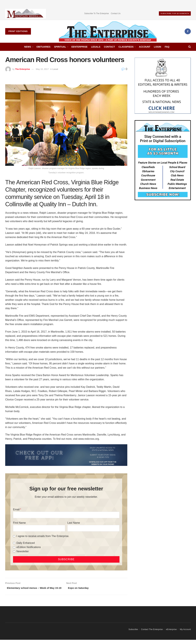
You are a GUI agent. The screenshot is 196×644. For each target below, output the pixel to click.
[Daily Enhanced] (14, 543)
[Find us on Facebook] (188, 31)
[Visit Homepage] (108, 31)
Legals (96, 47)
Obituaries (43, 47)
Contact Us (116, 13)
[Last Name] (93, 528)
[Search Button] (190, 47)
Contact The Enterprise (152, 633)
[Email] (66, 515)
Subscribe (133, 633)
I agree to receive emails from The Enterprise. (43, 536)
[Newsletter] (14, 552)
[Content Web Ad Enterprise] (163, 160)
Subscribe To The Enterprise (97, 13)
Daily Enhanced (26, 543)
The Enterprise (23, 69)
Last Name (74, 523)
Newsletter (23, 551)
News (28, 47)
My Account (185, 633)
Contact (109, 47)
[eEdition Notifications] (14, 547)
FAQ (167, 47)
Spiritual (60, 47)
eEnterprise (80, 47)
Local (55, 69)
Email (16, 509)
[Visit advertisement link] (26, 14)
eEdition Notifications (29, 547)
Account (145, 47)
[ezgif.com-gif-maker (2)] (66, 455)
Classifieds (126, 47)
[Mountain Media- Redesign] (163, 85)
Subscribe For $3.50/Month (175, 13)
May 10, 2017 (42, 69)
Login (157, 47)
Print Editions (18, 31)
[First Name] (39, 528)
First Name (19, 523)
